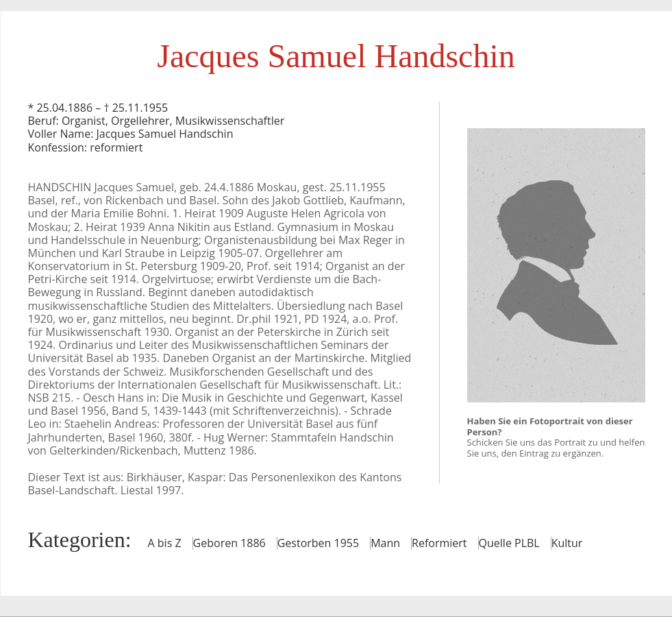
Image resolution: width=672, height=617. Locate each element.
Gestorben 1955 (318, 543)
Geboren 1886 (229, 543)
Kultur (567, 543)
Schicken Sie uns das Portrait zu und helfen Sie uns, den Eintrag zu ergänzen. (556, 448)
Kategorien (77, 540)
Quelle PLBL (509, 543)
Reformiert (439, 543)
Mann (385, 543)
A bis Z (165, 543)
